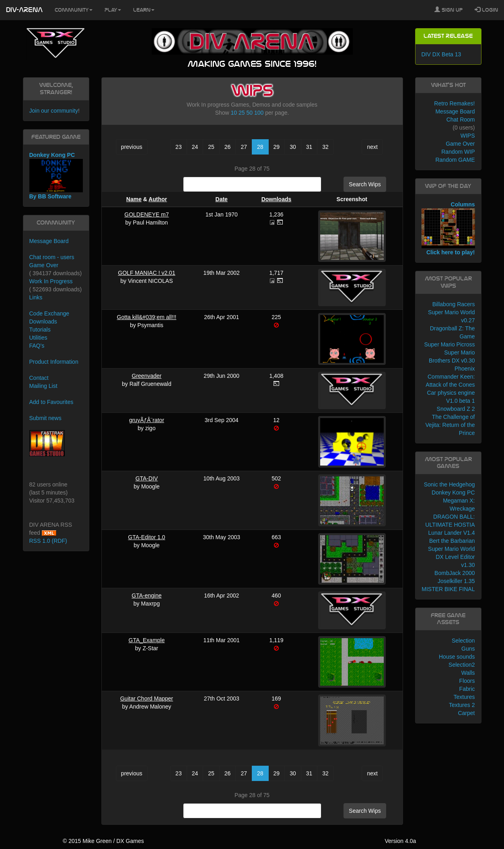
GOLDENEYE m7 (146, 214)
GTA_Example (147, 640)
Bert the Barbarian (452, 541)
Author (158, 199)
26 (228, 147)
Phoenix (465, 369)
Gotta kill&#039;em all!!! (147, 317)
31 (309, 147)
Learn (144, 10)
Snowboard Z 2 (456, 409)
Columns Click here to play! (448, 229)
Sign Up (448, 10)
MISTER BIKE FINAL (448, 589)
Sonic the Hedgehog (449, 484)
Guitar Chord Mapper (147, 699)
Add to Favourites (51, 402)
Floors (467, 681)
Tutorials (40, 330)
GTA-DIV (147, 478)
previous (132, 147)
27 (244, 147)
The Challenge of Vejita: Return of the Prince (450, 425)
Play (113, 10)
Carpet (466, 713)
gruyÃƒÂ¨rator (147, 420)
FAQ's (37, 346)
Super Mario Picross (449, 344)
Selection (463, 641)
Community (74, 10)
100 (259, 113)
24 (195, 147)
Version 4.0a (400, 841)
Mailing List (43, 386)
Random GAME (455, 160)
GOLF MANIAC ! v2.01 (146, 273)
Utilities (38, 338)
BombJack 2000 (455, 573)
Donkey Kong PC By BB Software (56, 176)
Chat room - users (52, 257)
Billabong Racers (454, 304)
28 (260, 147)
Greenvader (147, 376)
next (372, 147)
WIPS (468, 136)
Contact (39, 378)
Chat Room (461, 120)
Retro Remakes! (454, 103)
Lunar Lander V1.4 (452, 533)
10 (234, 113)
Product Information (54, 362)
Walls (468, 673)
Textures (464, 697)
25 (242, 113)
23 (179, 147)
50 (249, 113)
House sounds (457, 657)
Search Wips (365, 184)
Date (222, 199)
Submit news (45, 418)
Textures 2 (462, 705)
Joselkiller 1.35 (456, 581)
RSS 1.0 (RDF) (48, 541)
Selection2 (462, 665)
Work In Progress (51, 281)
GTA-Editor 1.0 (146, 537)
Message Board (49, 241)
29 (277, 147)
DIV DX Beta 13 (441, 54)
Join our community (54, 111)
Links (36, 297)
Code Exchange (49, 313)
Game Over (44, 265)
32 (325, 147)
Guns (468, 649)
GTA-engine (146, 596)
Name (134, 199)
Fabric (467, 689)
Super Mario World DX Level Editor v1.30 (451, 557)
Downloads (277, 199)
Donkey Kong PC (453, 493)
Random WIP (458, 152)
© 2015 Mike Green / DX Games (103, 841)
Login (486, 10)
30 (293, 147)
